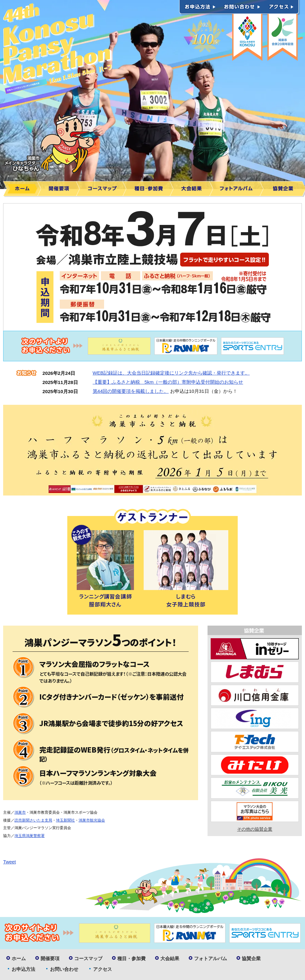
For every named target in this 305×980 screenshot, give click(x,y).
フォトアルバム (238, 189)
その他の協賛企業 (255, 829)
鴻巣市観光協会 (92, 820)
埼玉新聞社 (65, 820)
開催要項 (61, 189)
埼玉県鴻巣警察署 (30, 836)
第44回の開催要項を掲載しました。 (131, 391)
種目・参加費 (150, 189)
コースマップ (103, 189)
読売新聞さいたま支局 (33, 820)
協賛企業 (251, 958)
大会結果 (193, 189)
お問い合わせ (242, 8)
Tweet (10, 862)
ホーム (22, 189)
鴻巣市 (20, 812)
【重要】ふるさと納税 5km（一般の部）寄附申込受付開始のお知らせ (168, 382)
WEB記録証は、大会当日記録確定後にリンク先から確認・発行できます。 (171, 373)
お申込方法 (200, 8)
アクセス (282, 8)
